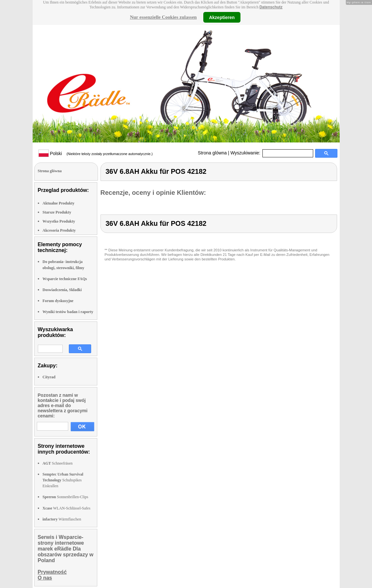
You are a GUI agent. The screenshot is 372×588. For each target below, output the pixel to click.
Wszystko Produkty (59, 221)
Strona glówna (212, 153)
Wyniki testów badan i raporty (68, 312)
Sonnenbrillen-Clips (65, 497)
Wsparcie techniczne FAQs (65, 279)
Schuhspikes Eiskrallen (63, 480)
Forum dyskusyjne (58, 301)
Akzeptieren (222, 17)
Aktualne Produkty (59, 203)
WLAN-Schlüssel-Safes (67, 508)
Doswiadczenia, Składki (62, 290)
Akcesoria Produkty (59, 230)
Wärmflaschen (62, 519)
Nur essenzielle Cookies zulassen (163, 17)
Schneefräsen (58, 463)
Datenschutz (271, 7)
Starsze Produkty (57, 212)
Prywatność (52, 572)
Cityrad (49, 377)
